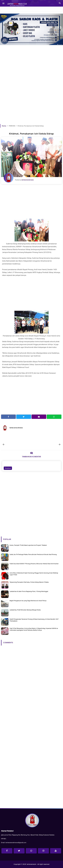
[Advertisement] (31, 70)
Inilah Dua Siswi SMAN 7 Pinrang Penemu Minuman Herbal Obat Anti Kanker (34, 564)
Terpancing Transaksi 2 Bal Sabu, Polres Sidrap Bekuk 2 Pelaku (29, 582)
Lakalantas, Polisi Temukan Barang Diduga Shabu (25, 610)
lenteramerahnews (16, 428)
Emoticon (8, 468)
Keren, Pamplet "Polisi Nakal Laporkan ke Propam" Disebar (28, 545)
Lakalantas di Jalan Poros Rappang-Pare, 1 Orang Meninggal (29, 591)
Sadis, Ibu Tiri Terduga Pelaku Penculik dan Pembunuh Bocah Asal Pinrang (33, 554)
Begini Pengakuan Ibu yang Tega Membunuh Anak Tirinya (28, 601)
